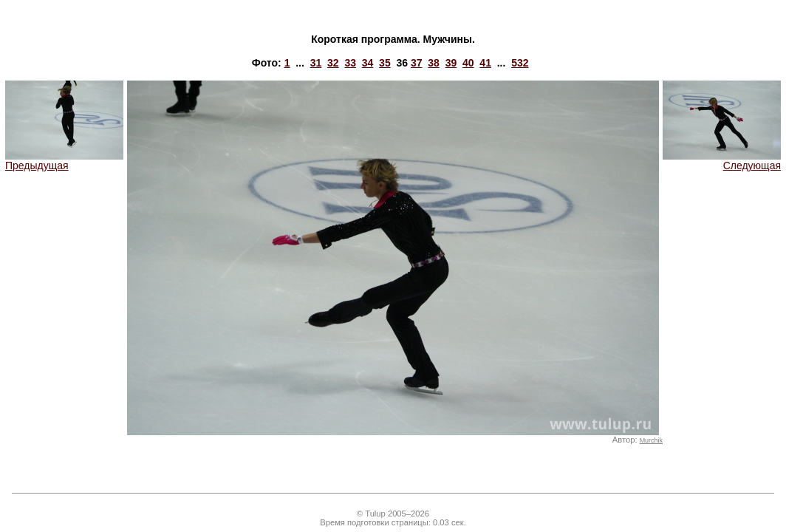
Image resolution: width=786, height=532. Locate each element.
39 (451, 63)
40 (468, 63)
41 (485, 63)
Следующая (722, 161)
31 (316, 63)
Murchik (651, 440)
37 (417, 63)
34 (368, 63)
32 (333, 63)
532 (520, 63)
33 (350, 63)
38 (434, 63)
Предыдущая (64, 161)
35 (385, 63)
